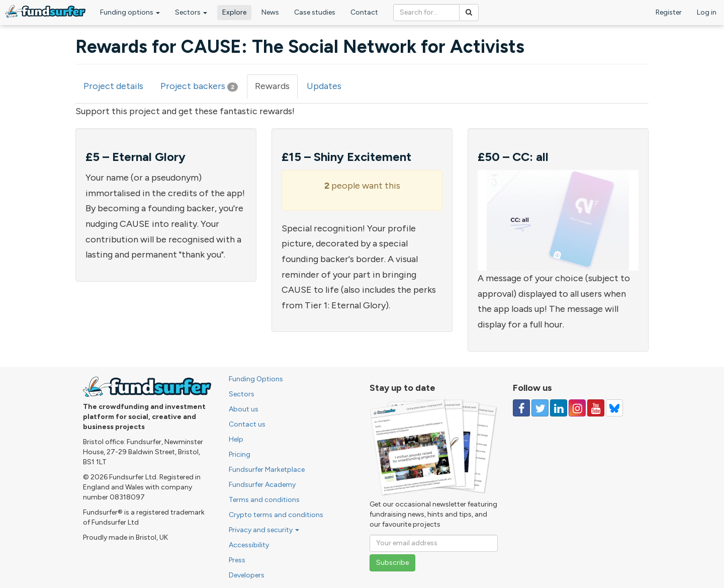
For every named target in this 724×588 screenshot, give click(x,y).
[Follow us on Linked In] (559, 408)
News (270, 12)
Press (237, 560)
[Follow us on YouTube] (596, 408)
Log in (707, 12)
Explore (234, 12)
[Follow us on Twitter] (540, 408)
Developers (247, 575)
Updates (324, 86)
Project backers (199, 86)
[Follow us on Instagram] (577, 408)
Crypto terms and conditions (276, 515)
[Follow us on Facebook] (521, 408)
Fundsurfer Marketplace (267, 470)
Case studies (315, 12)
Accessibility (249, 545)
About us (244, 409)
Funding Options (256, 379)
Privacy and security (264, 530)
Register (669, 12)
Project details (113, 86)
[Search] (469, 13)
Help (236, 439)
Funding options (130, 12)
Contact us (247, 424)
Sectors (191, 12)
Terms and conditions (264, 500)
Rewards (276, 89)
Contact (364, 12)
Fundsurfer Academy (262, 485)
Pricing (240, 454)
